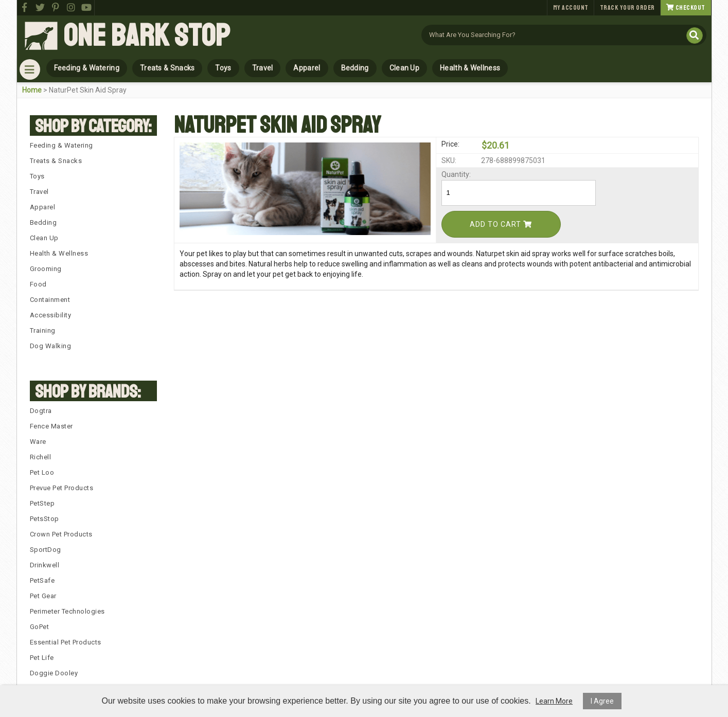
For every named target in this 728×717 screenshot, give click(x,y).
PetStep (42, 503)
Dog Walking (51, 346)
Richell (41, 457)
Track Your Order (627, 8)
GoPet (40, 627)
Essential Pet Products (66, 642)
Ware (38, 442)
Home (32, 90)
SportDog (46, 550)
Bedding (355, 68)
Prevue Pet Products (62, 488)
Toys (223, 68)
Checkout (686, 8)
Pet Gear (43, 596)
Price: (450, 144)
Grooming (46, 269)
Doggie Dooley (54, 673)
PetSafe (42, 580)
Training (43, 330)
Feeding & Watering (87, 68)
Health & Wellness (470, 68)
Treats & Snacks (167, 68)
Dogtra (41, 411)
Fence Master (51, 426)
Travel (263, 68)
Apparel (307, 68)
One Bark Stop (147, 36)
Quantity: (456, 174)
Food (38, 284)
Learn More (554, 701)
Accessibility (51, 315)
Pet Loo (42, 472)
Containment (50, 300)
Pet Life (42, 658)
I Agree (602, 701)
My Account (571, 8)
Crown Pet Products (61, 534)
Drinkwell (45, 565)
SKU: (449, 160)
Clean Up (404, 68)
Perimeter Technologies (67, 611)
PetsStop (45, 519)
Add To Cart (501, 224)
